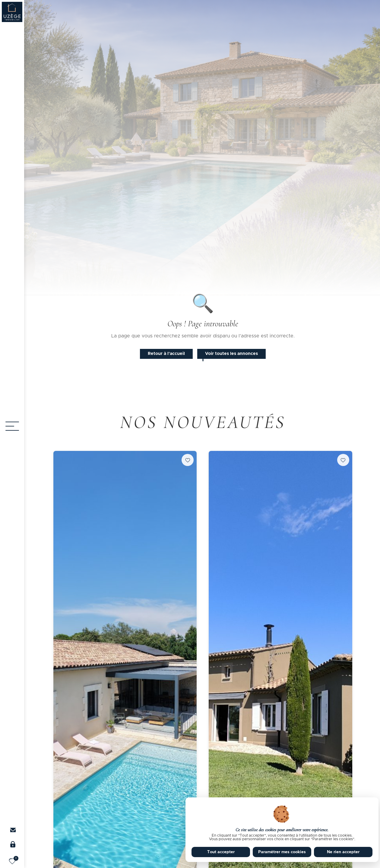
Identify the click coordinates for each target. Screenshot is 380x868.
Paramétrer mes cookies (282, 852)
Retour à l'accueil (166, 354)
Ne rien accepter (343, 852)
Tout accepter (221, 852)
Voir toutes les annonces (231, 354)
